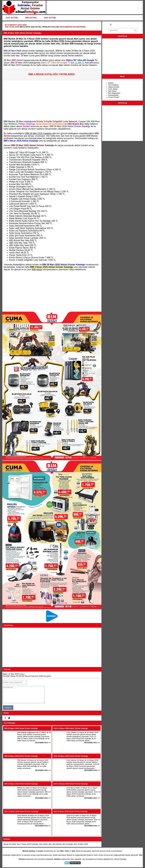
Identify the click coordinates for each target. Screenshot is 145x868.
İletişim (111, 83)
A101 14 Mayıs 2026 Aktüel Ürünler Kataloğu (71, 784)
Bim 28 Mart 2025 (81, 844)
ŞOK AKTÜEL (50, 18)
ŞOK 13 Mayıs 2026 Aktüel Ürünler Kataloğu (71, 812)
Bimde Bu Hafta (10, 844)
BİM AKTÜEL (31, 18)
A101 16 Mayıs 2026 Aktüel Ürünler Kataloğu (71, 756)
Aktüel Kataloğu (120, 859)
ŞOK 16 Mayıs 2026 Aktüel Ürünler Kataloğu (21, 812)
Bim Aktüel (44, 844)
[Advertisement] (53, 99)
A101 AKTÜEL (12, 18)
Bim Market (57, 844)
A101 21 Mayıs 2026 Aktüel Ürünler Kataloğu (71, 728)
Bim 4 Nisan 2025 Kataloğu (28, 844)
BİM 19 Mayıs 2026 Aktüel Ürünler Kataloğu (21, 756)
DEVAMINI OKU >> (43, 743)
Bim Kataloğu (68, 844)
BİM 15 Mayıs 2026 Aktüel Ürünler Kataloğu (21, 784)
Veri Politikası (114, 85)
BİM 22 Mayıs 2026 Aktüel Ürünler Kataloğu (40, 27)
